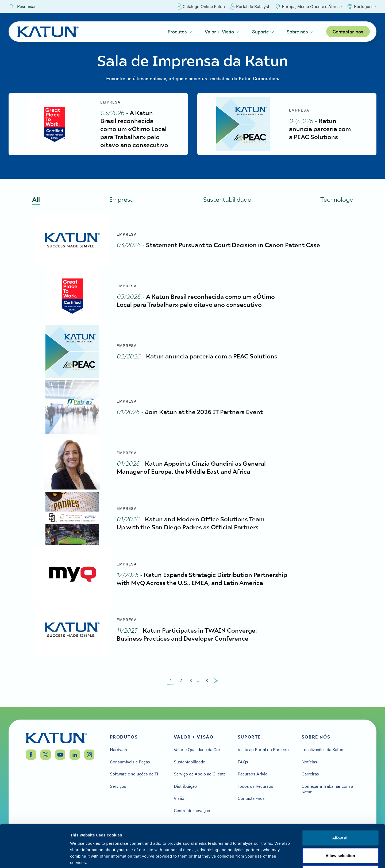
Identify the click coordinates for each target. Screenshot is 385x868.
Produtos (180, 31)
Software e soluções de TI (134, 774)
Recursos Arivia (253, 774)
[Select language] (362, 6)
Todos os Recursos (255, 786)
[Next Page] (215, 680)
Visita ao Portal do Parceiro (263, 750)
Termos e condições (340, 836)
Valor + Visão (222, 31)
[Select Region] (309, 6)
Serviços (118, 786)
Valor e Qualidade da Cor (197, 750)
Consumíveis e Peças (130, 762)
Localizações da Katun (322, 750)
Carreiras (310, 774)
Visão (179, 798)
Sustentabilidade (189, 762)
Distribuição (185, 786)
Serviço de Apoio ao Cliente (200, 774)
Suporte (263, 31)
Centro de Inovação (192, 810)
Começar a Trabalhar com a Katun (327, 789)
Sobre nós (300, 31)
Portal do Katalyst (250, 6)
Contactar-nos (348, 31)
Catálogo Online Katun (201, 6)
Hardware (119, 750)
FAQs (243, 762)
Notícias (309, 762)
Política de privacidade (290, 836)
